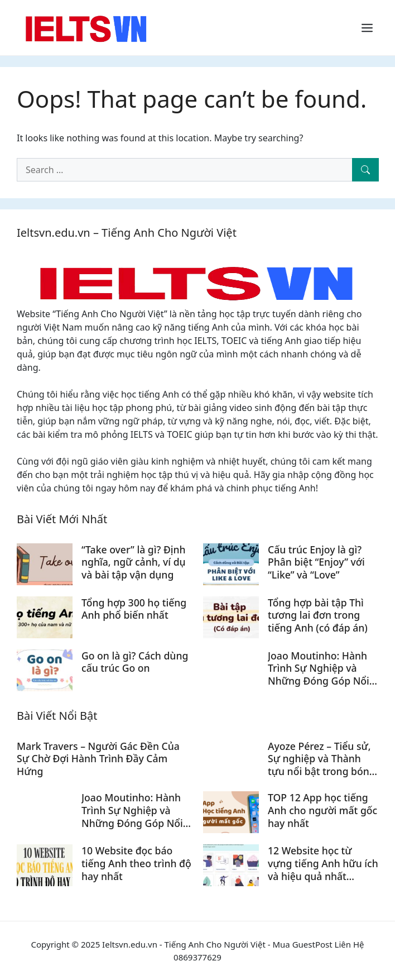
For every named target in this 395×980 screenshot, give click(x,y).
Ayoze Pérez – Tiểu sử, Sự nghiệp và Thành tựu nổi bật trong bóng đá (322, 765)
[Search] (365, 170)
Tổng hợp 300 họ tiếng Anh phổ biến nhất (134, 609)
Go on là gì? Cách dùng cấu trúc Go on (135, 662)
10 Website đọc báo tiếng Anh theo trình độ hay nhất (136, 863)
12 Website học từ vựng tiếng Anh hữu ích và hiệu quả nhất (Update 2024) (323, 870)
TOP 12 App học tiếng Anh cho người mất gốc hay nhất (322, 810)
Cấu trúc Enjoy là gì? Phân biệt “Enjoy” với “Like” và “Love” (316, 562)
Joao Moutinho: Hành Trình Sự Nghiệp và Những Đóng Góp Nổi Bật (319, 675)
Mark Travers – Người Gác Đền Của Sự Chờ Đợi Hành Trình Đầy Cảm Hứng (98, 759)
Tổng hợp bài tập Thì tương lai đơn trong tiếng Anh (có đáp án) (318, 615)
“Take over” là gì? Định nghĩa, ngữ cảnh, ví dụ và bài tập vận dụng (134, 562)
